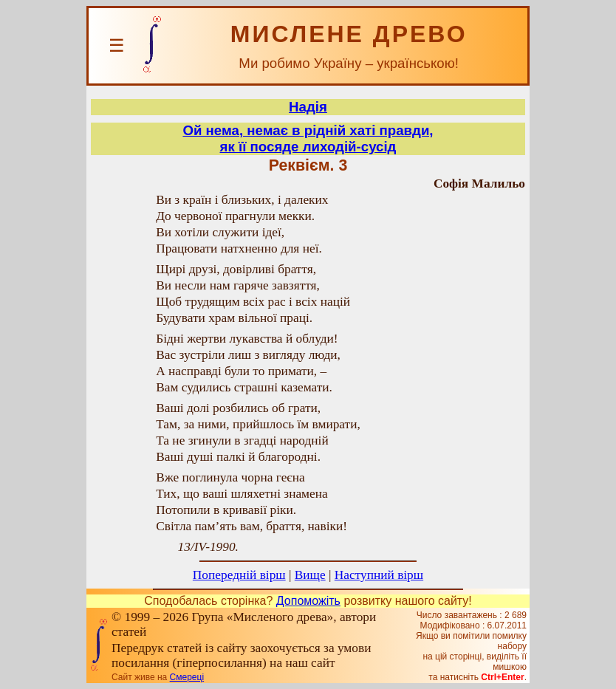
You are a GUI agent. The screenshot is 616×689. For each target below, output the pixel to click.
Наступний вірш (379, 575)
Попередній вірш (239, 575)
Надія (308, 107)
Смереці (187, 677)
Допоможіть (308, 601)
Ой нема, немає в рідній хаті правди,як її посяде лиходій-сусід (308, 138)
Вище (310, 575)
